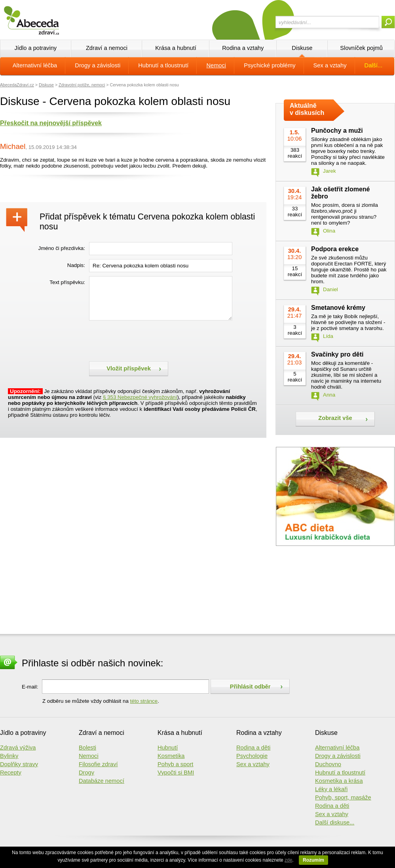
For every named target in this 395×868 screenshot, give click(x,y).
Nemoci (216, 65)
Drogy (86, 773)
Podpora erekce (335, 249)
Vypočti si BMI (176, 773)
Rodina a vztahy (243, 48)
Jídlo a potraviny (35, 48)
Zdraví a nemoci (107, 48)
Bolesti (87, 748)
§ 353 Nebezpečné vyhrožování (140, 397)
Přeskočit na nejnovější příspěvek (51, 123)
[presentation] (149, 340)
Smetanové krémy (338, 308)
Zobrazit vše (335, 418)
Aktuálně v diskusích (307, 109)
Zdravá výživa (18, 748)
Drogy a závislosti (98, 65)
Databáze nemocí (102, 781)
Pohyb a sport (175, 764)
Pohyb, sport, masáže (343, 797)
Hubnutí (168, 748)
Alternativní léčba (35, 65)
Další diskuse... (335, 822)
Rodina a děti (253, 748)
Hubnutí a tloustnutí (163, 65)
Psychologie (252, 756)
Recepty (11, 773)
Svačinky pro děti (337, 354)
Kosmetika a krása (339, 781)
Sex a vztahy (330, 65)
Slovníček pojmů (361, 48)
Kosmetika (171, 756)
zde (288, 860)
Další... (374, 65)
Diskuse (302, 48)
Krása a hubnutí (176, 48)
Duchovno (328, 764)
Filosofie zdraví (98, 764)
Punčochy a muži (337, 131)
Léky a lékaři (331, 789)
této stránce (144, 701)
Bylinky (9, 756)
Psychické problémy (270, 65)
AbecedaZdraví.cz (17, 85)
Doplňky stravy (19, 764)
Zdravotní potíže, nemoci (82, 85)
